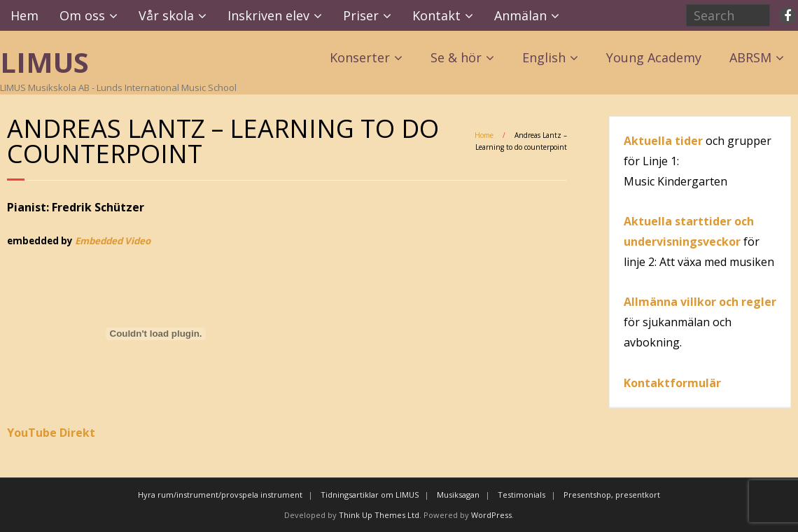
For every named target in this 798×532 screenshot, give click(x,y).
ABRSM (750, 57)
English (544, 57)
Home (484, 135)
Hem (24, 15)
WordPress (491, 515)
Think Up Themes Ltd (379, 515)
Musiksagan (458, 495)
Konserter (360, 57)
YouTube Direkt (51, 433)
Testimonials (521, 495)
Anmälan (520, 15)
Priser (361, 15)
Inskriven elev (268, 15)
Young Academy (654, 57)
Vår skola (166, 15)
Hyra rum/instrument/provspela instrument (220, 495)
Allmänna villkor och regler (700, 302)
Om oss (82, 15)
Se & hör (456, 57)
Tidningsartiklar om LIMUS (370, 495)
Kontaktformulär (672, 383)
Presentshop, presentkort (612, 495)
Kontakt (436, 15)
